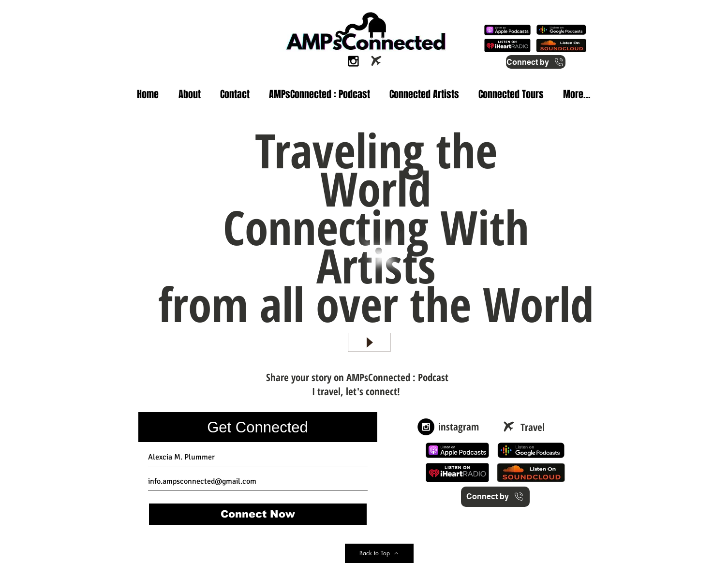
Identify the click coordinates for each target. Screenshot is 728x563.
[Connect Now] (258, 514)
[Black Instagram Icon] (353, 61)
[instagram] (459, 427)
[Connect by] (536, 62)
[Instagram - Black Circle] (426, 427)
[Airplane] (376, 61)
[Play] (369, 342)
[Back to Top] (379, 553)
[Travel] (533, 427)
